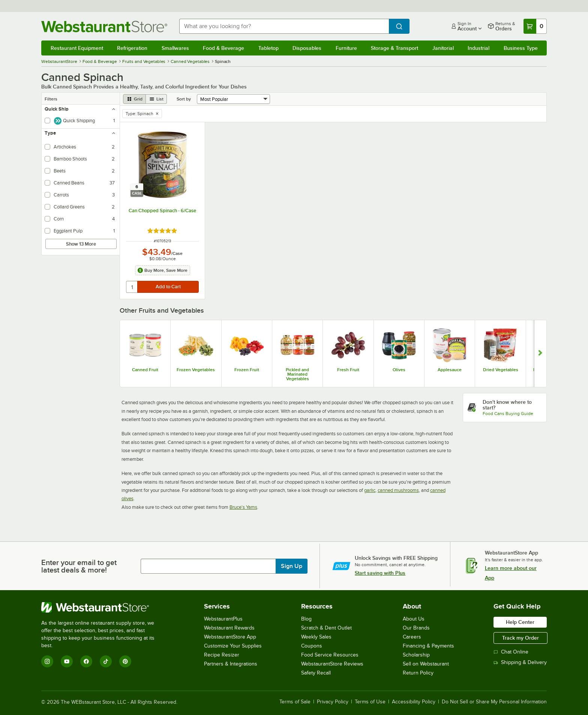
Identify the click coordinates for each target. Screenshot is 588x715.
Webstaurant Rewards (229, 628)
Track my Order (520, 638)
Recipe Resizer (222, 655)
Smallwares (175, 48)
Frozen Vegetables (196, 370)
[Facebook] (86, 661)
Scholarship (416, 655)
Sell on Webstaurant (426, 664)
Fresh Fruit (348, 370)
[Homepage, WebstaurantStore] (104, 26)
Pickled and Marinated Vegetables (297, 374)
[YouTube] (67, 661)
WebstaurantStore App (230, 637)
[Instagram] (47, 661)
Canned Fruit (145, 370)
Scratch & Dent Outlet (326, 628)
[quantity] (132, 287)
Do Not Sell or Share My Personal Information (494, 702)
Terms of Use (370, 702)
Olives (399, 370)
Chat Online (511, 652)
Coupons (312, 646)
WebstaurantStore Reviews (332, 664)
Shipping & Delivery (520, 662)
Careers (412, 637)
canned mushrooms (398, 490)
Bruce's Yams (243, 507)
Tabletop (268, 48)
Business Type (521, 48)
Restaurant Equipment (77, 48)
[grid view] (134, 99)
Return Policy (418, 673)
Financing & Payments (428, 646)
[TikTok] (106, 661)
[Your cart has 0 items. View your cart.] (535, 26)
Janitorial (443, 48)
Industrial (478, 48)
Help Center (520, 622)
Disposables (307, 48)
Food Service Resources (330, 655)
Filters (51, 99)
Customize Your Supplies (233, 646)
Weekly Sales (316, 637)
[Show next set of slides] (540, 354)
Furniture (346, 48)
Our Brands (416, 628)
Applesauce (450, 370)
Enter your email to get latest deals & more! (79, 566)
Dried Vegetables (501, 370)
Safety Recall (316, 673)
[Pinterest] (125, 661)
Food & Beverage (223, 48)
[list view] (156, 99)
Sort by (184, 99)
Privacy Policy (333, 702)
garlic (370, 490)
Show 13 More (81, 244)
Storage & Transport (394, 48)
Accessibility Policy (414, 702)
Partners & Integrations (231, 664)
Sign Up (292, 566)
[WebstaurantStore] (103, 607)
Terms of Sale (295, 702)
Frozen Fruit (247, 370)
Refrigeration (132, 48)
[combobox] (284, 26)
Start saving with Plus (380, 573)
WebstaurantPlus (223, 619)
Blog (306, 619)
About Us (414, 619)
